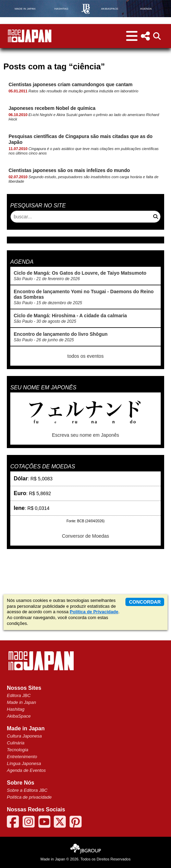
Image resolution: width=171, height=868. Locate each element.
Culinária (16, 743)
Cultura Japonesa (24, 736)
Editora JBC (19, 695)
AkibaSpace (19, 716)
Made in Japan (21, 702)
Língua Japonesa (24, 763)
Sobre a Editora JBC (27, 790)
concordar (145, 602)
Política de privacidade (29, 797)
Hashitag (16, 709)
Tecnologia (17, 750)
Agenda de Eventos (26, 770)
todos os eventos (86, 356)
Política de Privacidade (94, 612)
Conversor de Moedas (86, 536)
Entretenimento (22, 757)
